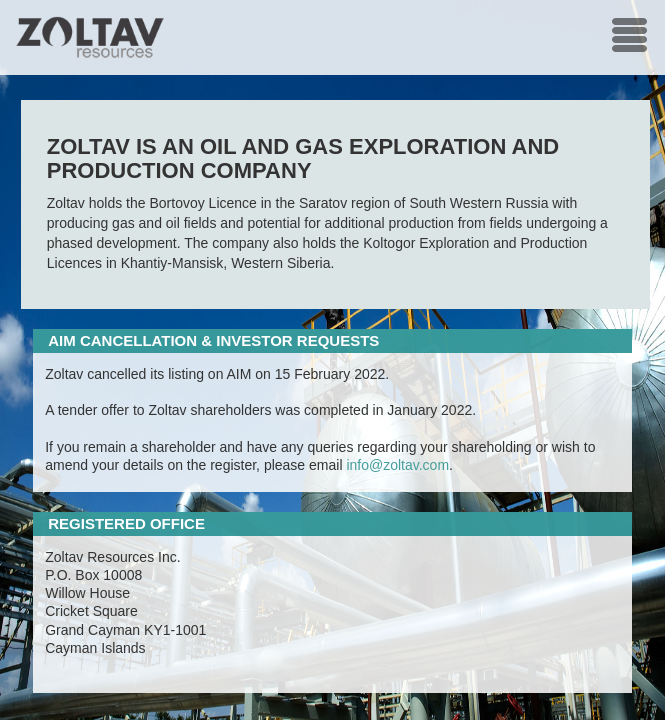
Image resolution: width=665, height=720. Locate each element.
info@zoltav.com (397, 465)
